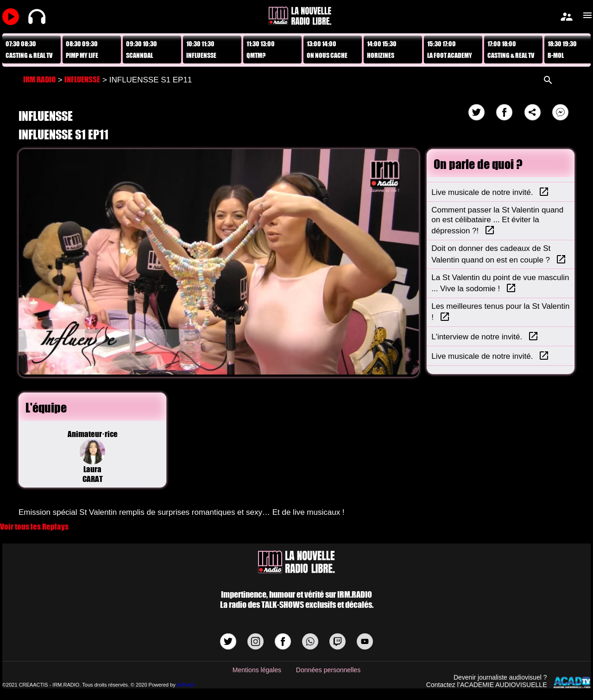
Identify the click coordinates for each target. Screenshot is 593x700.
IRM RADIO (39, 79)
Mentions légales (257, 670)
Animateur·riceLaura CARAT (93, 456)
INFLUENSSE (82, 79)
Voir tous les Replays (34, 527)
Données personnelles (328, 670)
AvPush (186, 685)
